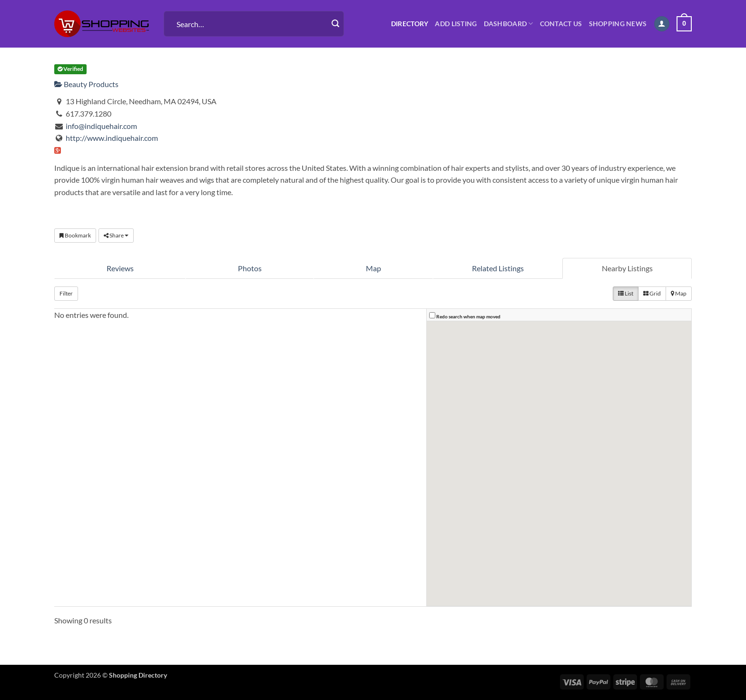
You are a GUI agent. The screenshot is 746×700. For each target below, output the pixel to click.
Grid (652, 293)
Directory (410, 24)
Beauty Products (86, 84)
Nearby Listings (627, 268)
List (626, 293)
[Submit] (335, 24)
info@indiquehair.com (101, 126)
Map (373, 268)
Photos (250, 268)
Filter (66, 293)
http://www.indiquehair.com (112, 138)
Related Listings (498, 268)
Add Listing (456, 24)
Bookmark (75, 235)
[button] (662, 24)
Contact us (561, 24)
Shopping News (618, 24)
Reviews (120, 268)
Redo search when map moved (468, 316)
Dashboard (509, 24)
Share (116, 235)
